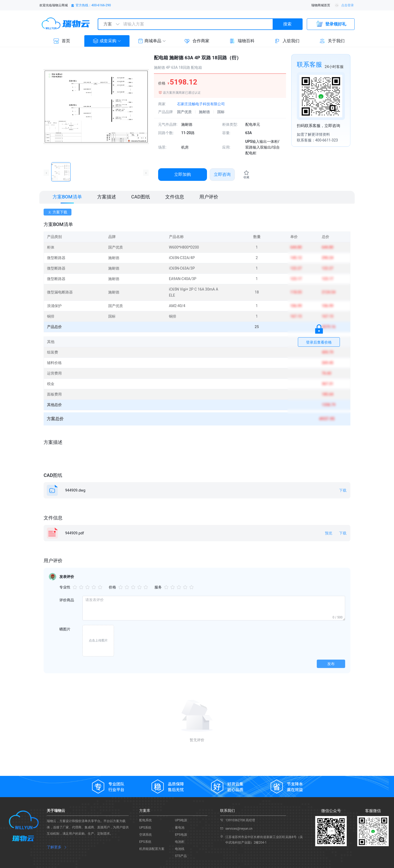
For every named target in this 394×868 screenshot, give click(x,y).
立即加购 (183, 174)
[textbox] (196, 24)
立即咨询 (222, 174)
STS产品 (181, 856)
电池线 (180, 849)
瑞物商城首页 (321, 5)
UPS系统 (145, 828)
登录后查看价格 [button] (319, 342)
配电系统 (146, 820)
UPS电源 (181, 820)
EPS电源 (181, 835)
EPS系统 (145, 842)
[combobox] (200, 24)
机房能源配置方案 (152, 849)
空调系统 (146, 835)
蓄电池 (180, 828)
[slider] (88, 587)
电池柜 (180, 842)
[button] (107, 41)
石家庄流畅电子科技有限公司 (201, 104)
